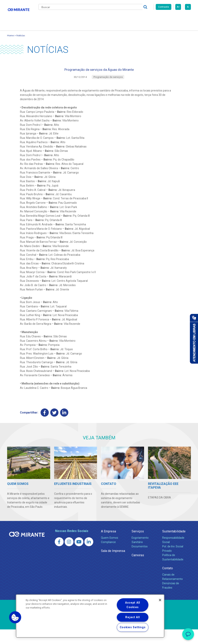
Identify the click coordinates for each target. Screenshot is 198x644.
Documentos (140, 561)
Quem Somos (110, 552)
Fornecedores (151, 18)
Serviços (138, 546)
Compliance (108, 557)
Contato (47, 34)
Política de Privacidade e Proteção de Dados (99, 638)
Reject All (132, 617)
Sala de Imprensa (113, 565)
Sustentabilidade (174, 546)
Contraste (164, 7)
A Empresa (108, 546)
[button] (15, 617)
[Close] (160, 600)
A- (188, 7)
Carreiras (130, 18)
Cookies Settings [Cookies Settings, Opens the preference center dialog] (133, 627)
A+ (178, 7)
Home (10, 46)
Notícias (21, 46)
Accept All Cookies (133, 605)
